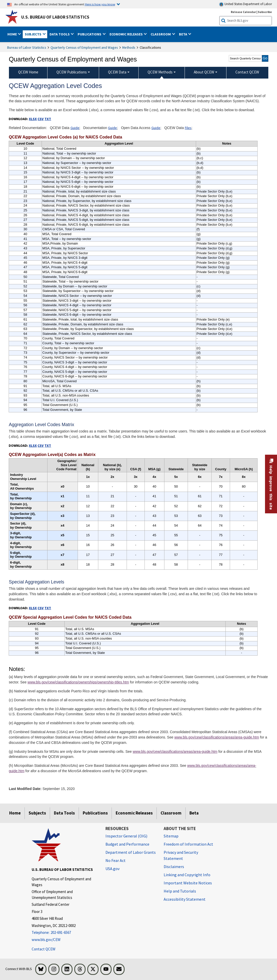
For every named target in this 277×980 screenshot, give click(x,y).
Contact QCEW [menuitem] (247, 72)
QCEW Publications (72, 72)
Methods (129, 47)
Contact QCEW (44, 949)
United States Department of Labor (245, 4)
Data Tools (64, 813)
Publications (95, 813)
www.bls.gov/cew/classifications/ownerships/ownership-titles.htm (78, 682)
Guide (75, 128)
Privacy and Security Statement (181, 855)
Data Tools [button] (60, 34)
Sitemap (171, 836)
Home (15, 813)
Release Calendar (243, 12)
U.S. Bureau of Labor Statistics (55, 17)
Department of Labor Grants (131, 852)
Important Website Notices (188, 883)
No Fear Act (116, 860)
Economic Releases (134, 813)
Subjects (37, 813)
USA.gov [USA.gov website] (112, 869)
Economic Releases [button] (127, 34)
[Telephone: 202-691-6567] (65, 933)
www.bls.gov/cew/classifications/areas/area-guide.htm (217, 737)
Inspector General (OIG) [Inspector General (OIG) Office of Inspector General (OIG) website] (126, 836)
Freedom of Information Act (188, 844)
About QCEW (204, 72)
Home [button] (13, 34)
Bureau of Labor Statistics (27, 47)
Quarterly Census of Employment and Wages (84, 47)
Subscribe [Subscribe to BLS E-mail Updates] (265, 12)
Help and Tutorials (180, 891)
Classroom (171, 813)
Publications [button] (90, 34)
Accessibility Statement (185, 899)
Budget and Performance (127, 844)
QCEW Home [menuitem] (28, 72)
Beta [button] (183, 34)
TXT (48, 119)
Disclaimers (174, 867)
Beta (194, 813)
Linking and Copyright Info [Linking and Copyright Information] (187, 875)
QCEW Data (117, 72)
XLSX (33, 119)
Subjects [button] (33, 34)
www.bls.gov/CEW (46, 940)
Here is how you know (100, 4)
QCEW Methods (160, 72)
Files (188, 128)
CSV (41, 119)
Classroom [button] (161, 34)
